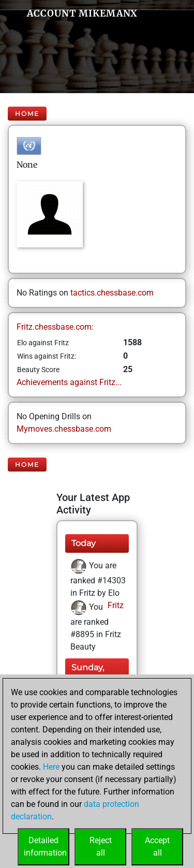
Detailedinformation (45, 847)
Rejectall (101, 847)
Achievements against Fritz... (69, 382)
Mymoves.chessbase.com (64, 429)
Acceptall (157, 847)
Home (27, 114)
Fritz (115, 605)
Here (51, 767)
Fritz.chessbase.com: (55, 327)
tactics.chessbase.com (112, 293)
